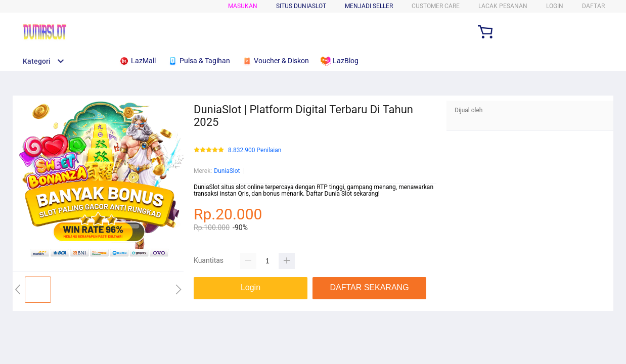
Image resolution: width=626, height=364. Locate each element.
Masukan (243, 6)
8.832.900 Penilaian (255, 150)
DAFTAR (593, 6)
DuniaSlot (227, 171)
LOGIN (555, 6)
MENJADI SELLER (369, 6)
